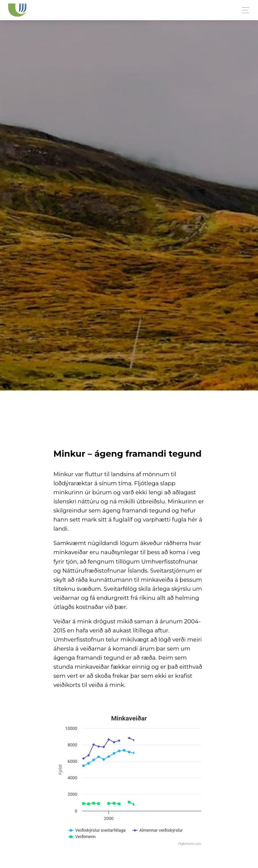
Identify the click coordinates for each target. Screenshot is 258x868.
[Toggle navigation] (244, 10)
